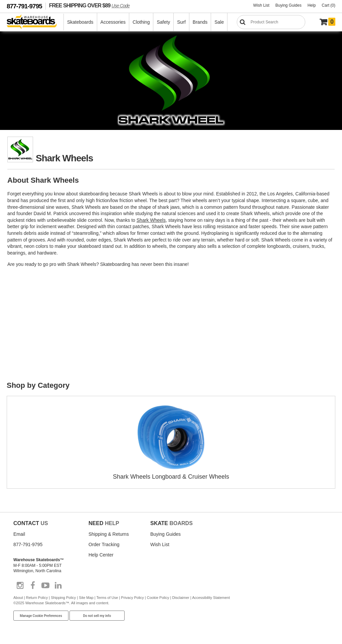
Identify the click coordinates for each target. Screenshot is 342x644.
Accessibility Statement (211, 598)
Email (19, 534)
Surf (181, 22)
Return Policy (37, 598)
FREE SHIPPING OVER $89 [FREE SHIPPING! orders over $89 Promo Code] (89, 5)
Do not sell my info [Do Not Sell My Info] (97, 616)
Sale (219, 22)
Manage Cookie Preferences (41, 616)
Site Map (86, 598)
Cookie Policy (158, 598)
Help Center (101, 555)
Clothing (141, 22)
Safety (163, 22)
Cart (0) (328, 5)
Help (312, 5)
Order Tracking (104, 544)
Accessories (113, 22)
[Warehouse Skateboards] (35, 22)
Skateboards (80, 22)
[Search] (271, 22)
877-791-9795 (24, 6)
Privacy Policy (132, 598)
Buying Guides (289, 5)
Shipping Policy (63, 598)
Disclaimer (181, 598)
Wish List (261, 5)
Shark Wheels (151, 220)
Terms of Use (107, 598)
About (18, 598)
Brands (200, 22)
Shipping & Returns (109, 534)
